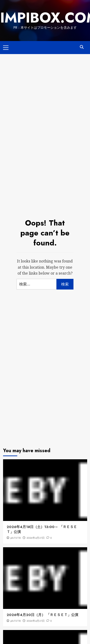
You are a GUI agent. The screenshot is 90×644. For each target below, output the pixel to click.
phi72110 (16, 538)
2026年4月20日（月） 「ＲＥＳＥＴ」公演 (42, 615)
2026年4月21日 (36, 538)
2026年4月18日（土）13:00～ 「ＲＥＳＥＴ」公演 (42, 529)
